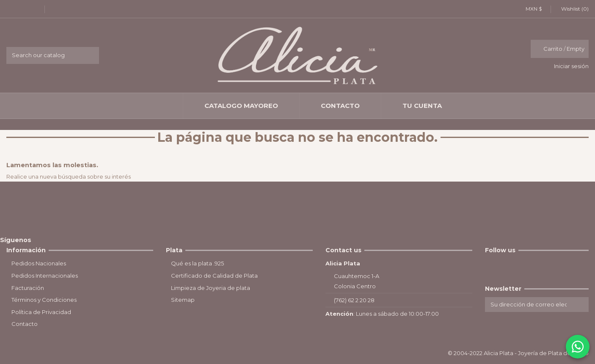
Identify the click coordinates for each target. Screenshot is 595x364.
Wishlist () (572, 9)
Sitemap (183, 300)
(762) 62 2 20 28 (354, 300)
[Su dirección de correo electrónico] (529, 305)
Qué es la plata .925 (197, 263)
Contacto (25, 324)
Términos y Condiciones (44, 300)
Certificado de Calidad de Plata (214, 276)
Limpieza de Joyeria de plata (211, 288)
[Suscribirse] (580, 305)
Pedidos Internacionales (45, 276)
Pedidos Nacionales (39, 263)
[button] (241, 106)
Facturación (28, 288)
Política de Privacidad (41, 312)
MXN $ (536, 9)
